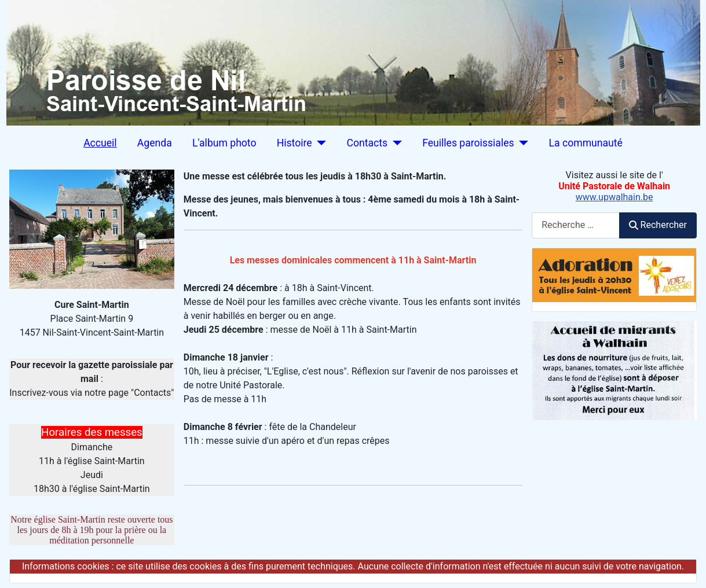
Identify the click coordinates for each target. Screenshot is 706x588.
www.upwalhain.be (614, 197)
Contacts (367, 143)
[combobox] (576, 225)
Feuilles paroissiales (468, 143)
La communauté (586, 143)
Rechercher (658, 225)
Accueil (100, 143)
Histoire (295, 143)
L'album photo (224, 143)
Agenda (155, 143)
